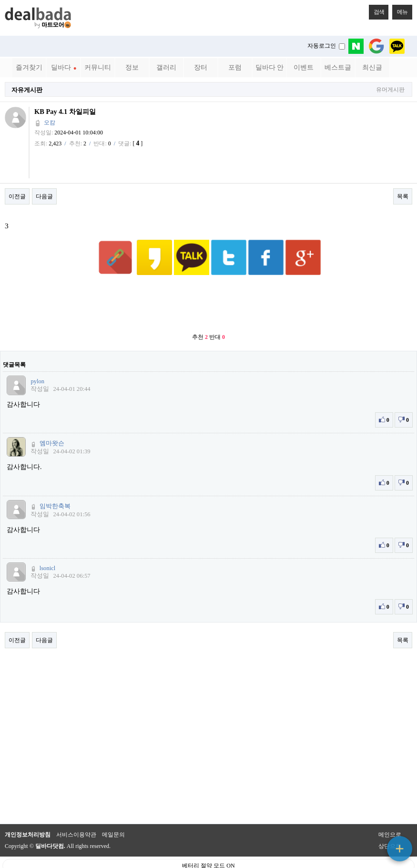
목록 (403, 196)
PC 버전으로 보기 (208, 858)
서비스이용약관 (76, 811)
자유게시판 (27, 90)
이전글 (17, 196)
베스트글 (338, 67)
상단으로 (390, 823)
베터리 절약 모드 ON (208, 842)
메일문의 (113, 811)
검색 (376, 10)
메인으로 (390, 811)
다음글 (44, 196)
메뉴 (400, 10)
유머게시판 (390, 90)
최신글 (372, 67)
